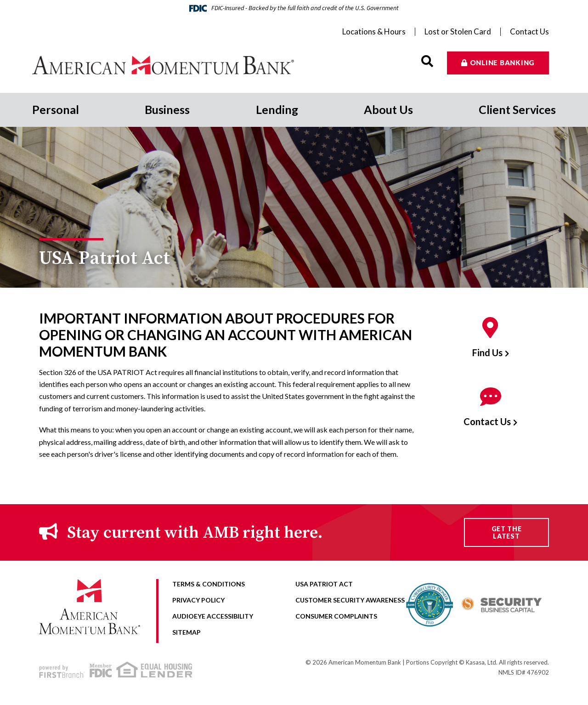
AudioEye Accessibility (213, 616)
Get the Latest (507, 532)
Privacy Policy (198, 600)
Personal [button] (56, 109)
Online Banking (503, 63)
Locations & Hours (374, 32)
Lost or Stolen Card (458, 32)
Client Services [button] (517, 109)
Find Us (487, 352)
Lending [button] (277, 109)
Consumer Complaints (336, 616)
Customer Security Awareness (350, 600)
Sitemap (187, 632)
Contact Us (529, 32)
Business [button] (167, 109)
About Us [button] (388, 109)
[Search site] (427, 61)
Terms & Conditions (209, 584)
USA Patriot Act (324, 584)
